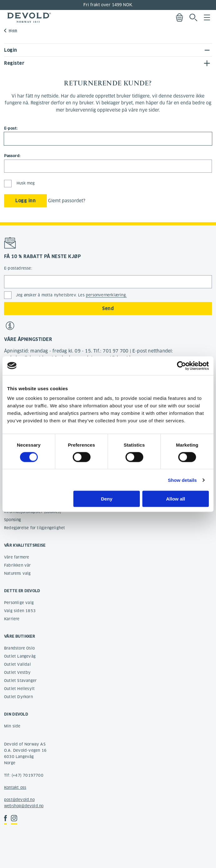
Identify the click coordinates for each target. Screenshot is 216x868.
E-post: (11, 128)
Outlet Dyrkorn (18, 697)
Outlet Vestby (17, 672)
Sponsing (13, 520)
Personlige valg (19, 603)
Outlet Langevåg (20, 656)
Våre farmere (17, 557)
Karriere (12, 619)
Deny (107, 499)
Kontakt (11, 787)
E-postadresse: (18, 268)
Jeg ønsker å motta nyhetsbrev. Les (71, 295)
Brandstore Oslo (19, 648)
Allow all (176, 499)
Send (108, 309)
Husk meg (19, 183)
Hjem (13, 30)
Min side (12, 726)
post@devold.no (19, 800)
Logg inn (25, 201)
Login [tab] (11, 50)
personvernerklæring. (106, 295)
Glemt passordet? (67, 201)
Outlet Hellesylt (19, 689)
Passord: (12, 156)
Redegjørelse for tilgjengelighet (34, 528)
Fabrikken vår (17, 565)
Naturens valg (17, 573)
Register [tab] (14, 63)
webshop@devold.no (24, 806)
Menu (207, 17)
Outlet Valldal (17, 664)
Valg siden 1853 (20, 611)
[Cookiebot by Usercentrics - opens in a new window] (182, 366)
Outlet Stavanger (20, 681)
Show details (182, 480)
